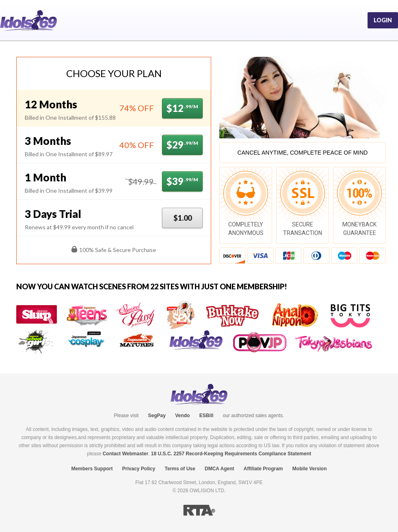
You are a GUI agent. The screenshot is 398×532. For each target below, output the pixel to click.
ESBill (207, 416)
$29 (182, 145)
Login (383, 20)
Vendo (182, 416)
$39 (182, 181)
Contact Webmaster (125, 454)
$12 (182, 108)
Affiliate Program (263, 469)
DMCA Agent (219, 469)
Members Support (92, 469)
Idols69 (28, 20)
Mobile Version (310, 469)
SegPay (157, 416)
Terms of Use (180, 469)
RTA (199, 510)
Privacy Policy (139, 469)
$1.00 (183, 218)
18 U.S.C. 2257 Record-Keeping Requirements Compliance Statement (231, 454)
